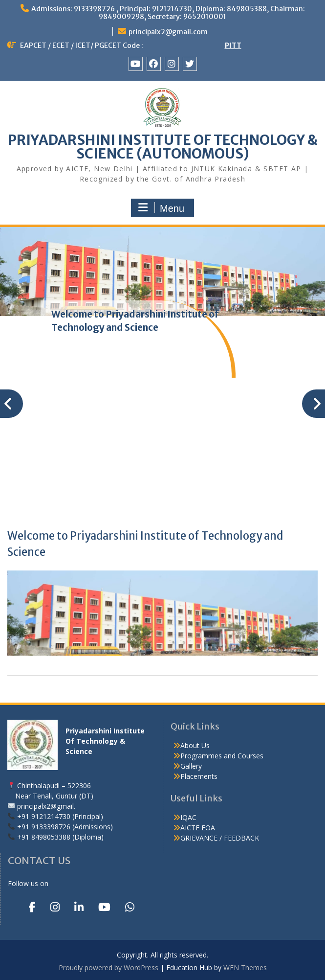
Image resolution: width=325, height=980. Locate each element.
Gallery (191, 766)
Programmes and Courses (222, 756)
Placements (199, 776)
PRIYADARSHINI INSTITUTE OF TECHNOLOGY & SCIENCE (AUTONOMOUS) (163, 147)
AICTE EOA (198, 828)
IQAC (188, 817)
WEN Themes (245, 968)
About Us (195, 745)
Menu (161, 208)
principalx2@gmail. (46, 806)
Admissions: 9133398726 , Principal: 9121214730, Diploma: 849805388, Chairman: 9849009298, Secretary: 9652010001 (168, 13)
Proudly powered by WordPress (108, 968)
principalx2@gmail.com (168, 32)
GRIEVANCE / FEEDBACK (220, 838)
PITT (233, 46)
